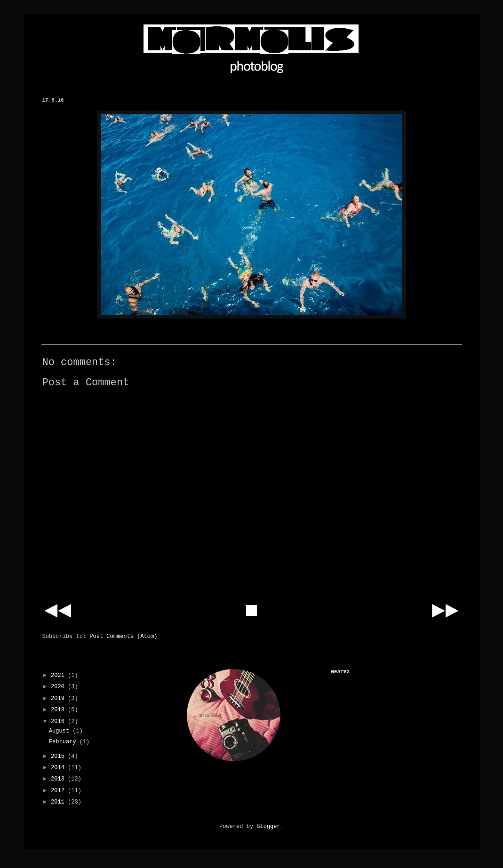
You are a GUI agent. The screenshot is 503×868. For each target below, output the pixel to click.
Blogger (268, 827)
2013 (59, 779)
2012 (59, 791)
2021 (59, 676)
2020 (59, 687)
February (64, 742)
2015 (59, 757)
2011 (59, 802)
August (61, 731)
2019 (59, 699)
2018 (59, 710)
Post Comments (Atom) (123, 637)
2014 (59, 768)
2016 (59, 722)
